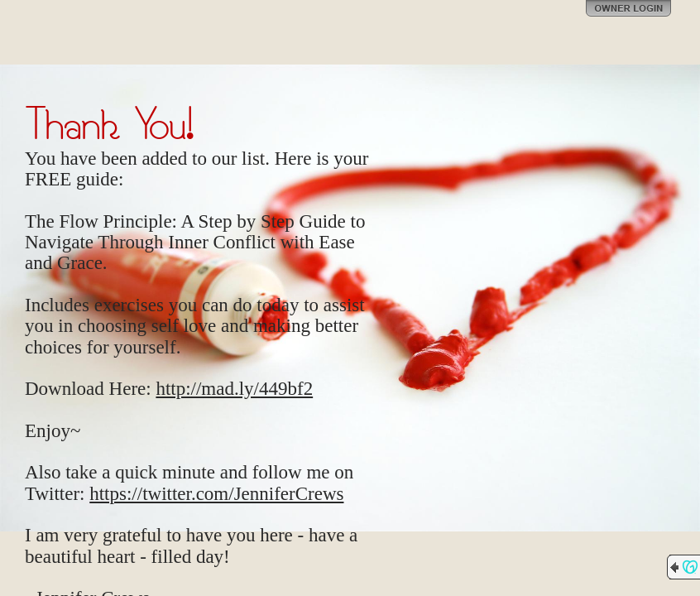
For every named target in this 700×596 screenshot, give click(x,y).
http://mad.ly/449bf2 (234, 389)
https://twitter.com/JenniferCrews (216, 494)
